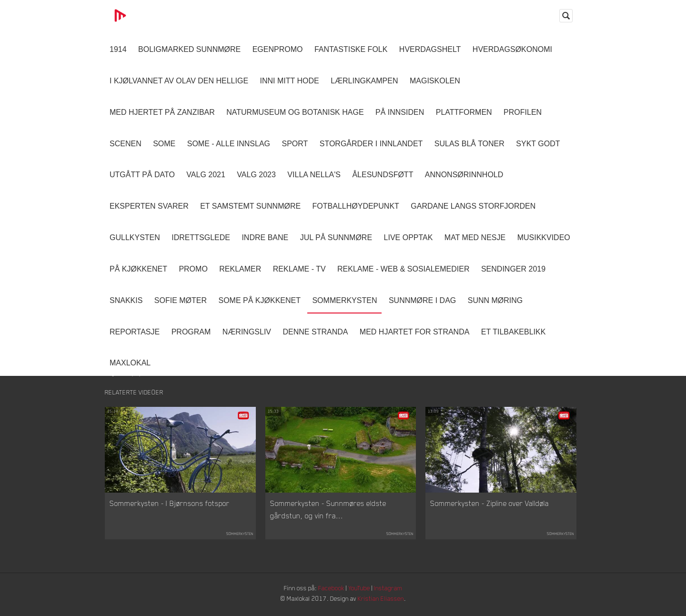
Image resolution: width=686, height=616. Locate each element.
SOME (164, 144)
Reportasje (135, 332)
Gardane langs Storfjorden (473, 206)
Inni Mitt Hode (290, 81)
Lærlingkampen (364, 81)
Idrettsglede (201, 237)
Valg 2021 (206, 175)
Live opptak (409, 237)
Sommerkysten (344, 300)
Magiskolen (435, 81)
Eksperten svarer (149, 206)
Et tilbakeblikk (513, 332)
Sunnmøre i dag (422, 300)
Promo (193, 269)
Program (191, 332)
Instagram (391, 590)
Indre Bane (265, 237)
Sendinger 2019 (513, 269)
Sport (295, 144)
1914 (118, 49)
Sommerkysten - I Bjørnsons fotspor (170, 505)
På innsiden (400, 112)
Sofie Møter (181, 300)
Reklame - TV (299, 269)
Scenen (126, 144)
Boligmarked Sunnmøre (189, 49)
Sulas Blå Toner (469, 144)
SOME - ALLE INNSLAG (229, 144)
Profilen (523, 112)
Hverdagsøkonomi (512, 49)
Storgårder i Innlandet (371, 144)
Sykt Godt (538, 144)
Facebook (331, 590)
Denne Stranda (316, 332)
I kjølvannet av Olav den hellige (179, 81)
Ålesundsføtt (383, 175)
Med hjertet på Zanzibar (162, 112)
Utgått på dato (142, 175)
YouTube (360, 590)
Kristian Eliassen (383, 601)
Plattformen (464, 112)
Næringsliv (247, 332)
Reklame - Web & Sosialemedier (403, 269)
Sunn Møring (495, 300)
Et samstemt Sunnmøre (250, 206)
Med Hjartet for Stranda (415, 332)
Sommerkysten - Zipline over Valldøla (489, 505)
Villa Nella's (314, 175)
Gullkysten (135, 237)
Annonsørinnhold (464, 175)
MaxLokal (130, 363)
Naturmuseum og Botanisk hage (295, 112)
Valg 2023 (256, 175)
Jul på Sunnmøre (336, 237)
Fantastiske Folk (351, 49)
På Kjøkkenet (138, 269)
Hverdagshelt (430, 49)
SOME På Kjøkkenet (260, 300)
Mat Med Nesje (475, 237)
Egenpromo (278, 49)
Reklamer (240, 269)
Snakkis (126, 300)
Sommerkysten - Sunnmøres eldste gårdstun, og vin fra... (328, 511)
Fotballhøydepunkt (356, 206)
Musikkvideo (544, 237)
